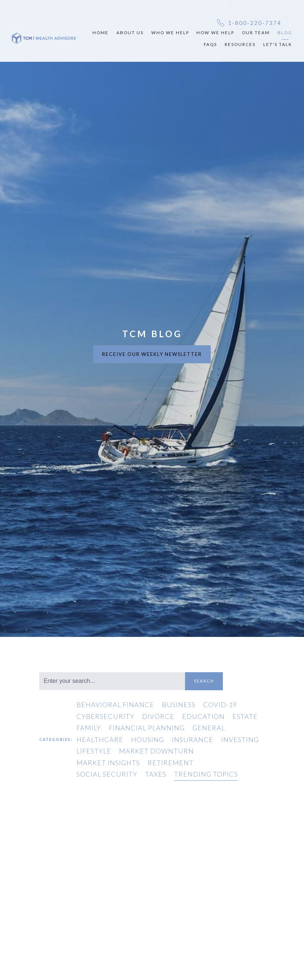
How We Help (215, 32)
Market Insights (108, 763)
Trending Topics (206, 774)
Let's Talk (278, 44)
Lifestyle (94, 751)
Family (89, 728)
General (209, 728)
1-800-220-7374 (255, 23)
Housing (148, 740)
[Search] (112, 681)
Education (203, 716)
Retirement (171, 763)
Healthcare (100, 740)
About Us (130, 32)
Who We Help (170, 32)
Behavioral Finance (115, 705)
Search (204, 681)
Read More (176, 958)
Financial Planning (147, 728)
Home (101, 32)
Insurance (193, 740)
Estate (245, 716)
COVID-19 (220, 705)
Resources (240, 44)
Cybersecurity (105, 716)
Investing (240, 740)
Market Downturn (156, 751)
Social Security (107, 774)
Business (179, 705)
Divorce (158, 716)
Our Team (256, 32)
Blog (285, 32)
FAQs (210, 44)
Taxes (156, 774)
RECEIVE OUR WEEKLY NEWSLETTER (152, 354)
